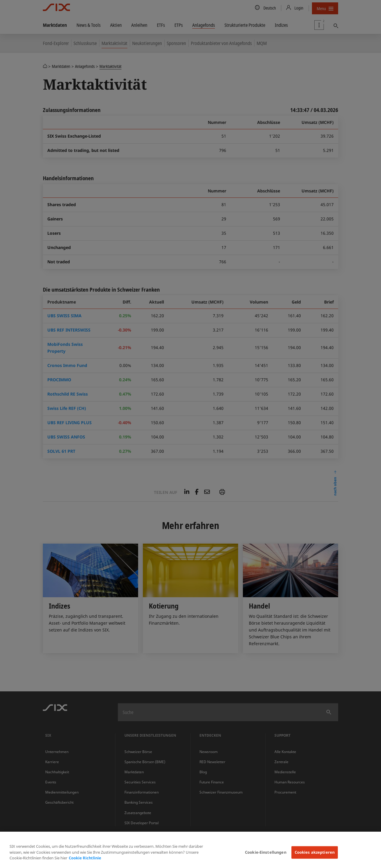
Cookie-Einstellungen (266, 852)
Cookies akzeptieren (315, 852)
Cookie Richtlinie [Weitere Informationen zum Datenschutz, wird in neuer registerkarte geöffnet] (85, 858)
